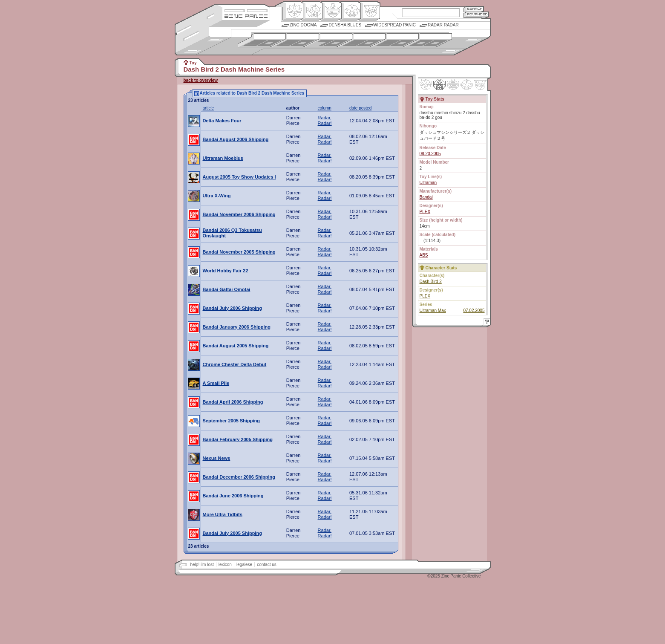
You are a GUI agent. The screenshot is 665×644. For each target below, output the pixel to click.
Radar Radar (443, 25)
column (325, 108)
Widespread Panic (394, 25)
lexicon (225, 565)
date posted (360, 108)
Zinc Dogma (303, 25)
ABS (424, 255)
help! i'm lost (202, 565)
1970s (328, 40)
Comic (370, 11)
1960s (295, 40)
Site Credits (246, 10)
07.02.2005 (474, 310)
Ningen (350, 11)
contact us (267, 565)
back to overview (201, 80)
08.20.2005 (430, 154)
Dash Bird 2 (431, 282)
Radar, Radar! (325, 120)
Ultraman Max (433, 310)
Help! (486, 323)
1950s (262, 40)
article (209, 108)
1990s (395, 40)
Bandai (426, 197)
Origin (293, 11)
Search (474, 9)
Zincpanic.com (246, 16)
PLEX (425, 212)
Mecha (331, 11)
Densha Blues (345, 25)
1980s (361, 40)
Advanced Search (476, 15)
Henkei (312, 11)
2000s (428, 40)
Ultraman (428, 183)
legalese (244, 565)
